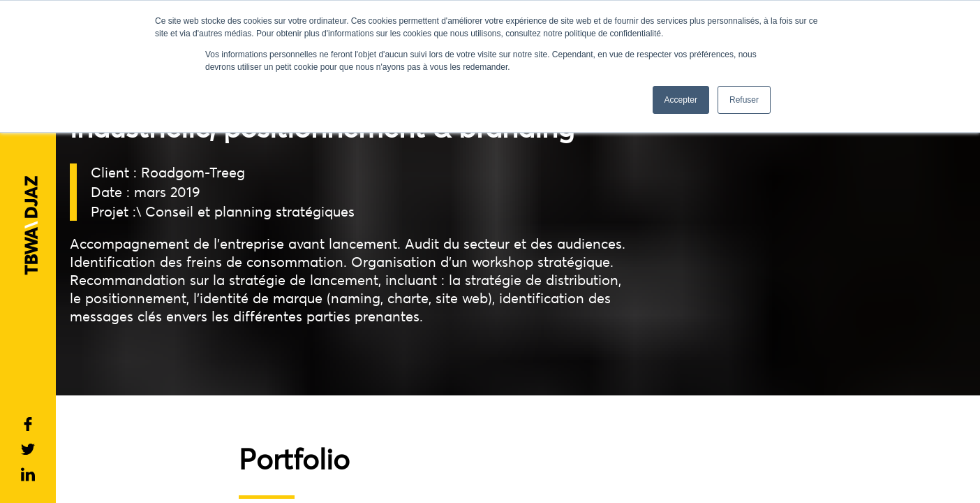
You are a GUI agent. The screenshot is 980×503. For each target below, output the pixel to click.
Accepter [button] (681, 100)
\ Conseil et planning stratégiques (245, 212)
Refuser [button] (744, 100)
